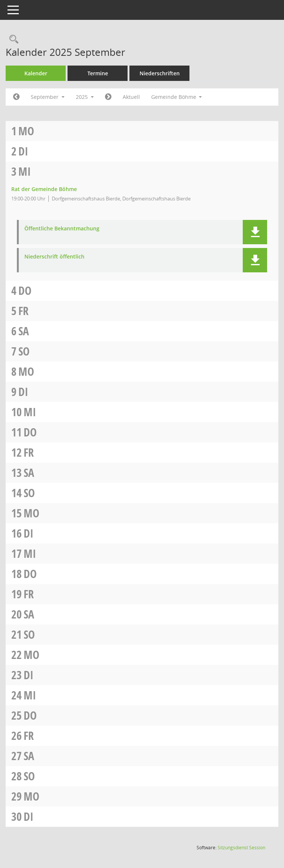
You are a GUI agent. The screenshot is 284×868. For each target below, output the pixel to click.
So (24, 351)
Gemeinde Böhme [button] (177, 97)
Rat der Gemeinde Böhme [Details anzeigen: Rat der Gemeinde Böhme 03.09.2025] (44, 189)
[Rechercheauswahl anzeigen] (12, 40)
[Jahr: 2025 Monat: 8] (16, 97)
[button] (255, 232)
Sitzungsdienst (241, 848)
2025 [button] (85, 97)
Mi (25, 171)
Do (25, 291)
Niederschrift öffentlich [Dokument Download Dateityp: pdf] (54, 257)
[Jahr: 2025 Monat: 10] (108, 97)
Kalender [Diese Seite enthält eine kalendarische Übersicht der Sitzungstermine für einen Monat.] (36, 73)
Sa (24, 331)
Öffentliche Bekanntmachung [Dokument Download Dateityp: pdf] (62, 229)
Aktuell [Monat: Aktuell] (131, 97)
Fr (23, 311)
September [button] (48, 97)
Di (23, 151)
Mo (26, 131)
